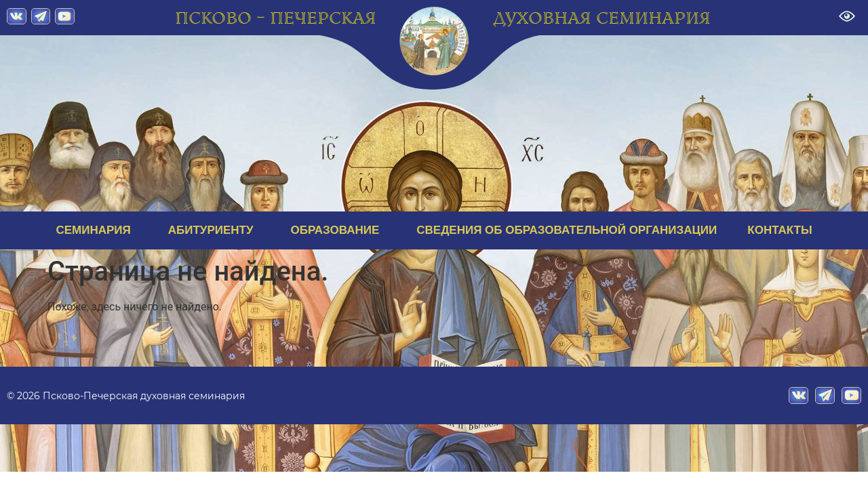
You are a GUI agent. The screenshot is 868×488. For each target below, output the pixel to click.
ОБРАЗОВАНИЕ (339, 230)
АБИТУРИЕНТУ (214, 230)
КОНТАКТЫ (780, 230)
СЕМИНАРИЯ (96, 230)
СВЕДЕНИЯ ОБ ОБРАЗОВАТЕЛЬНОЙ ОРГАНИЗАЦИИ (567, 230)
